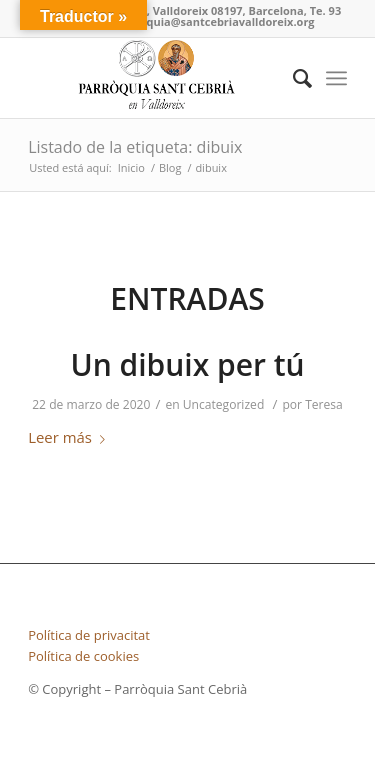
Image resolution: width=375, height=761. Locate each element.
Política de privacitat (89, 635)
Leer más (70, 437)
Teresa (324, 404)
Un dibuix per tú (187, 364)
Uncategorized (224, 404)
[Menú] (336, 78)
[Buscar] (292, 78)
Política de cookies (83, 656)
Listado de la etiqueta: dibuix (135, 147)
